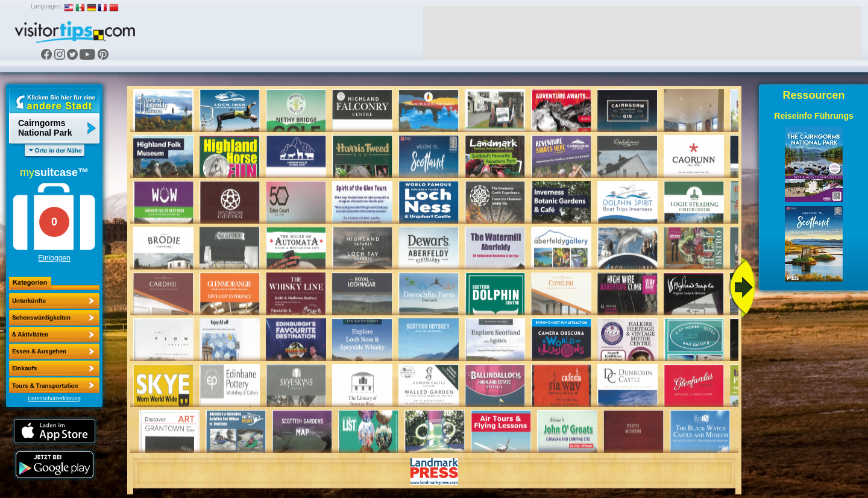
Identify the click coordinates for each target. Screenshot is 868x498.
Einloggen (54, 258)
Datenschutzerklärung (54, 399)
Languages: (46, 6)
